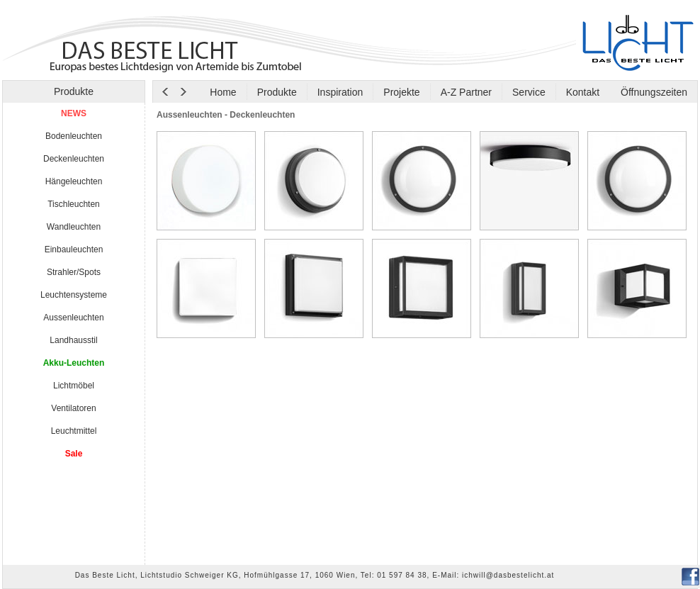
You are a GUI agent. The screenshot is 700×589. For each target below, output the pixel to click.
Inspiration (340, 92)
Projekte (401, 92)
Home (223, 92)
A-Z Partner (466, 92)
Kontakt (583, 92)
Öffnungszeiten (653, 92)
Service (529, 92)
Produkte (277, 92)
